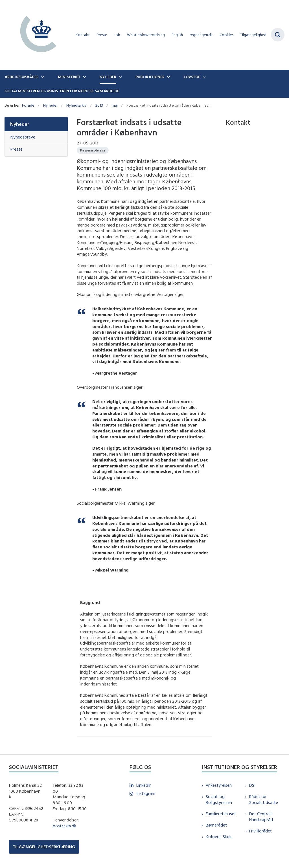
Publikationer (150, 77)
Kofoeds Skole (219, 837)
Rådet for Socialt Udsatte (264, 799)
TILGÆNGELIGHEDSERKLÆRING (44, 847)
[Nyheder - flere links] (120, 77)
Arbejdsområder (22, 77)
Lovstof (192, 77)
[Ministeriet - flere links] (84, 77)
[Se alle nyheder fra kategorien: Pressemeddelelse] (93, 150)
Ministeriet (69, 77)
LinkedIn (144, 785)
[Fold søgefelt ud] (278, 35)
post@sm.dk (64, 826)
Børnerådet (216, 825)
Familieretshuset (221, 814)
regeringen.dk (201, 35)
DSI (252, 785)
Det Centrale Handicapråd (261, 817)
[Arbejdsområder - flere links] (42, 77)
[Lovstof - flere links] (203, 77)
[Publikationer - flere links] (168, 77)
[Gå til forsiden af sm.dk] (36, 35)
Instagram (146, 793)
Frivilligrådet (260, 831)
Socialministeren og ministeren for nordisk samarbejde (62, 91)
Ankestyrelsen (219, 785)
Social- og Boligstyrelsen (219, 799)
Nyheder (108, 77)
